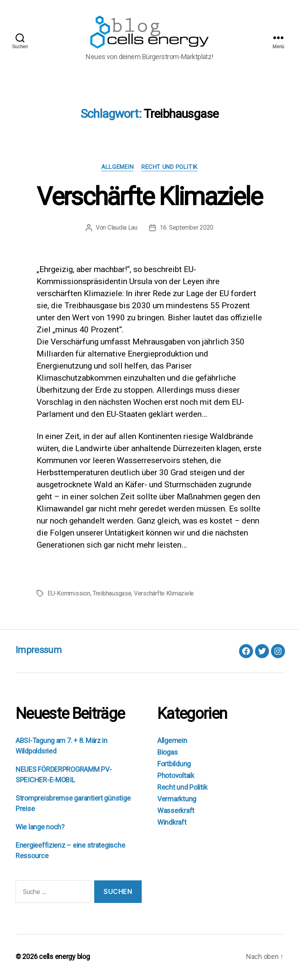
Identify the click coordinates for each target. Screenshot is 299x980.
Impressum (39, 651)
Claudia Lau (122, 229)
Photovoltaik (176, 777)
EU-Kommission (69, 594)
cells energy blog (64, 958)
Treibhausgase (112, 594)
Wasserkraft (176, 812)
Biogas (167, 753)
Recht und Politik (169, 168)
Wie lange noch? (40, 828)
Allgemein (117, 168)
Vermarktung (177, 800)
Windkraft (172, 823)
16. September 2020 (186, 229)
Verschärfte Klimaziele (149, 198)
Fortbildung (174, 765)
